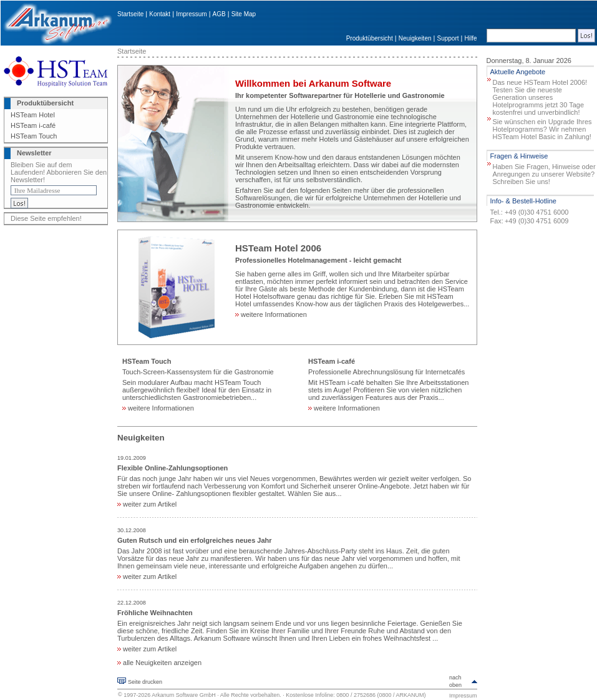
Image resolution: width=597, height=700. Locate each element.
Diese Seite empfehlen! (46, 218)
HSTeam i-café (33, 125)
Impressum (191, 14)
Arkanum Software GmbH (184, 695)
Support (448, 38)
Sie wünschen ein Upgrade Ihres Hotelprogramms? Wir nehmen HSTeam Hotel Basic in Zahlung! (542, 129)
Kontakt (160, 14)
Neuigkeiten (415, 38)
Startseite (130, 14)
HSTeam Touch (34, 136)
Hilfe (471, 38)
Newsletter (34, 153)
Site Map (244, 14)
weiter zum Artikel (147, 504)
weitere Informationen (271, 314)
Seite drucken (145, 682)
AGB (219, 14)
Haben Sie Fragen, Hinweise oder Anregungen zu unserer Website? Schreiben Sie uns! (544, 174)
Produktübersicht (370, 38)
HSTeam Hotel (33, 115)
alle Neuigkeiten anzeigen (159, 663)
